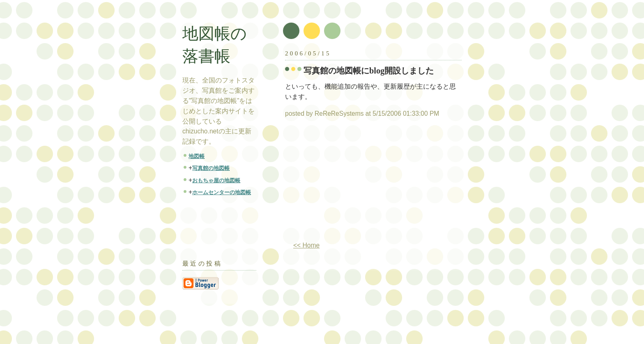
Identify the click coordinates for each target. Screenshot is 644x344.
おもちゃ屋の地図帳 (216, 180)
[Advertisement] (354, 183)
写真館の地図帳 (211, 168)
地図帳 (197, 156)
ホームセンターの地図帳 (222, 192)
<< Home (306, 245)
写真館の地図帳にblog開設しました (369, 71)
